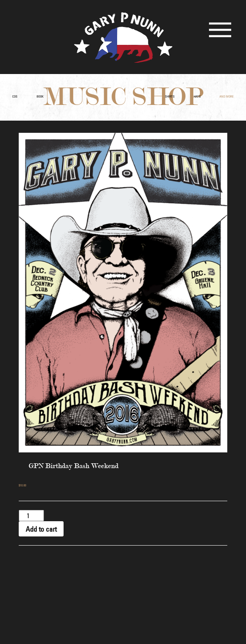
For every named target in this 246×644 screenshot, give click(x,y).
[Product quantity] (31, 516)
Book (40, 96)
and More (227, 96)
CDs (15, 96)
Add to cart (41, 529)
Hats (197, 96)
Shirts (170, 96)
